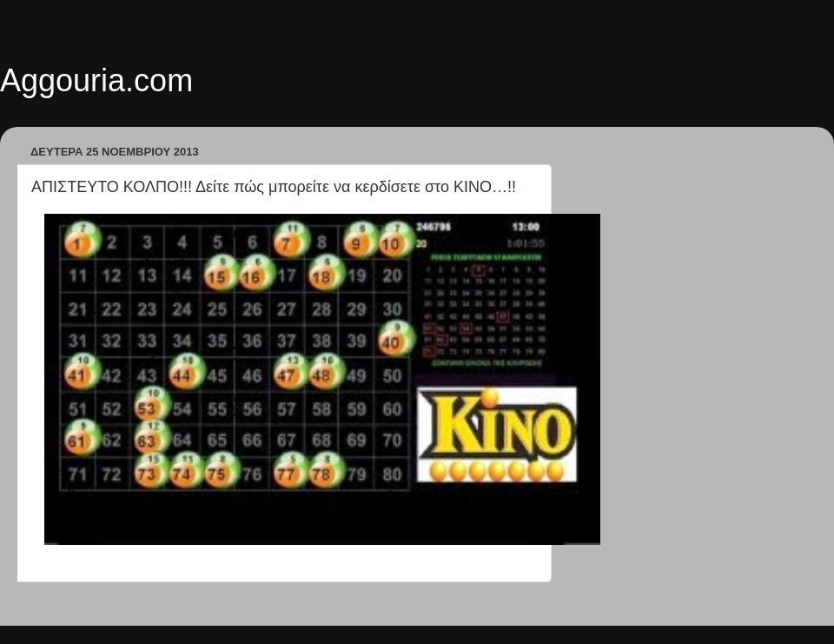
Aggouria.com (96, 80)
